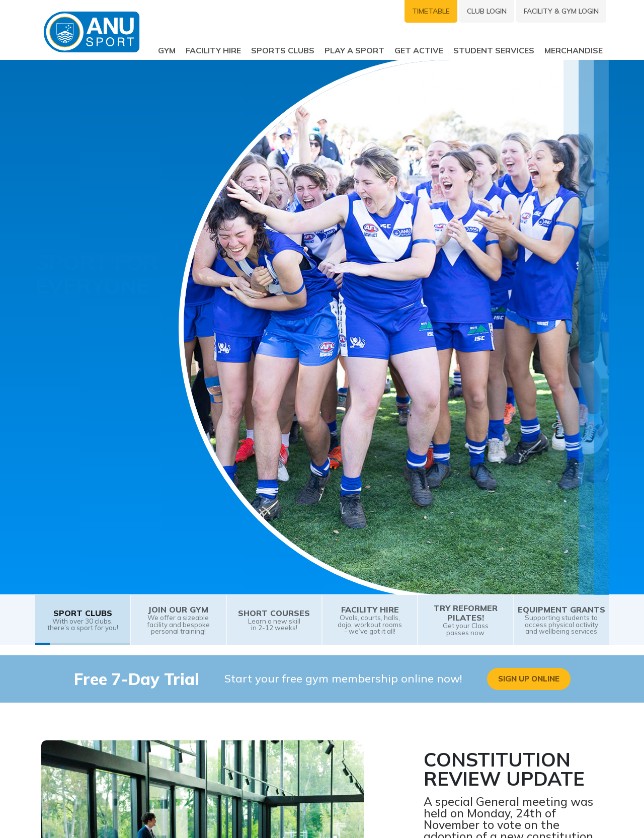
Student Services (494, 50)
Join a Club (70, 410)
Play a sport (354, 50)
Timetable (431, 11)
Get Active (419, 50)
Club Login (487, 11)
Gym (167, 50)
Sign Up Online (529, 679)
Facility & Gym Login (561, 11)
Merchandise (574, 50)
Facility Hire (213, 50)
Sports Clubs (283, 50)
